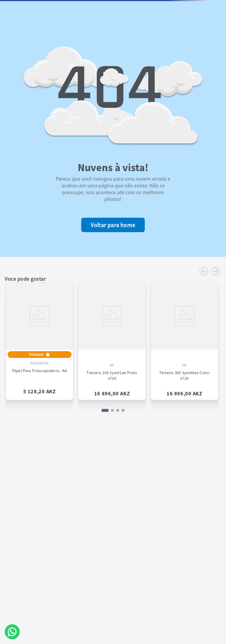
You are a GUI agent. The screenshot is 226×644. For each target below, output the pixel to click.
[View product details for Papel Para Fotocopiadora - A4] (39, 339)
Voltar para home (113, 225)
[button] (105, 410)
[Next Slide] (216, 271)
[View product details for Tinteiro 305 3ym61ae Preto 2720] (112, 339)
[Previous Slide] (204, 271)
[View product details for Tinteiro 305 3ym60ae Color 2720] (185, 339)
